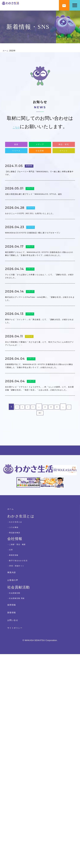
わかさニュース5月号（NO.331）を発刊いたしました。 (40, 256)
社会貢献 (40, 160)
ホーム (8, 51)
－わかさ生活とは (20, 735)
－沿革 (12, 763)
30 (59, 562)
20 (52, 562)
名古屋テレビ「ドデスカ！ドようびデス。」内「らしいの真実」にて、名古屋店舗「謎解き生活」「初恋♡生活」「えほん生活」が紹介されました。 (39, 535)
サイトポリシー (21, 841)
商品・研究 (64, 148)
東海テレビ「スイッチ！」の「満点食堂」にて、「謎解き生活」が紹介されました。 (39, 423)
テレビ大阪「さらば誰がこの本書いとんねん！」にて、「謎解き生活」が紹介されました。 (39, 360)
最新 (16, 148)
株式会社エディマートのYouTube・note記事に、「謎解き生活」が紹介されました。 (40, 393)
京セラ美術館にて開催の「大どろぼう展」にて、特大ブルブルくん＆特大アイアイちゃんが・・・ (39, 455)
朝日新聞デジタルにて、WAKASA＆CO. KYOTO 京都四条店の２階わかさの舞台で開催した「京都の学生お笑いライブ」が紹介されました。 (39, 321)
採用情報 (15, 818)
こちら (16, 128)
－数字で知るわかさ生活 (25, 774)
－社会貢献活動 (19, 806)
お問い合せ (17, 834)
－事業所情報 (17, 769)
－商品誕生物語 (19, 746)
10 (45, 562)
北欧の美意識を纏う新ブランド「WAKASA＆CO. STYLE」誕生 (40, 226)
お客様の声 (17, 793)
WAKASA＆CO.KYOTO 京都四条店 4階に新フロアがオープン (40, 286)
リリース (16, 160)
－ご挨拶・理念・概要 (24, 758)
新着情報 (33, 178)
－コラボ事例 (17, 741)
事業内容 (15, 786)
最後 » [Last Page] (40, 569)
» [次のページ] (71, 562)
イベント (64, 160)
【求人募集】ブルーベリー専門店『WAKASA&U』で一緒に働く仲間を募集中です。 (39, 193)
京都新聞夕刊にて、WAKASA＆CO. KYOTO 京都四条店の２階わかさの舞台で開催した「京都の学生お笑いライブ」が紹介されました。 (40, 494)
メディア (40, 148)
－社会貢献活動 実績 (23, 812)
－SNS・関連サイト (22, 779)
